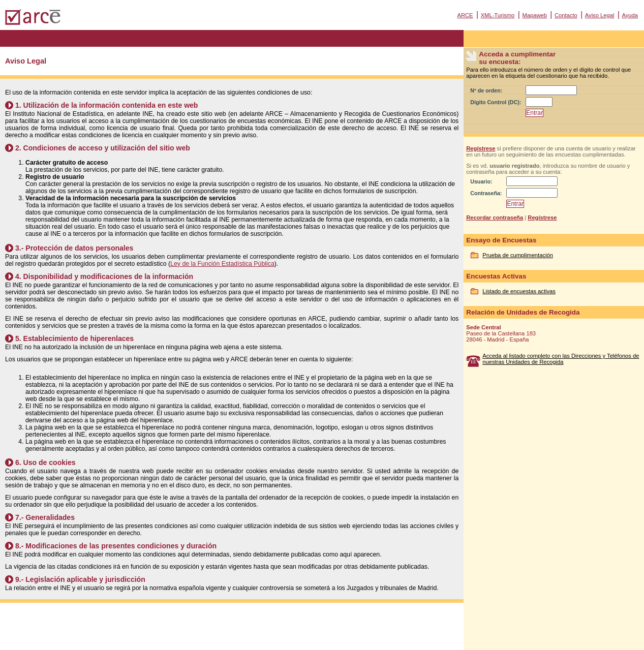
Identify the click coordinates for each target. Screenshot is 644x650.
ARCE (465, 15)
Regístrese (481, 148)
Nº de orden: (486, 90)
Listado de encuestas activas (519, 291)
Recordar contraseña (495, 218)
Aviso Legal (600, 15)
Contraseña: (486, 193)
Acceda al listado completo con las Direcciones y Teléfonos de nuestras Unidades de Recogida (561, 359)
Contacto (566, 15)
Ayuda (630, 15)
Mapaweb (534, 15)
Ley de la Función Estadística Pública (222, 264)
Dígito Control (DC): (496, 102)
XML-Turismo (498, 15)
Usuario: (481, 181)
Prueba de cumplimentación (518, 255)
